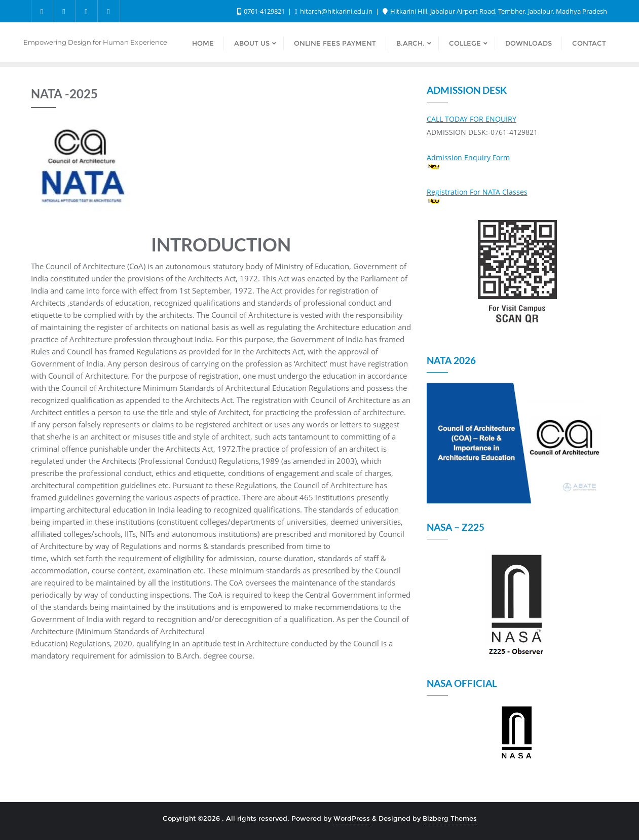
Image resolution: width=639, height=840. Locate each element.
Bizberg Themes (450, 818)
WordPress (352, 818)
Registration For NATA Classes (477, 192)
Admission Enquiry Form (468, 157)
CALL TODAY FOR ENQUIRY (472, 119)
